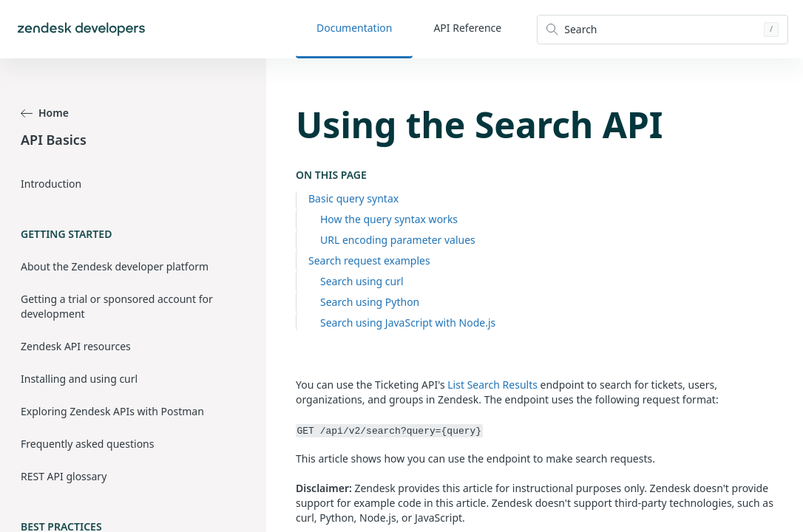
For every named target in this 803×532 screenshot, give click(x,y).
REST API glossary (64, 476)
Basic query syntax (353, 198)
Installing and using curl (79, 379)
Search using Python (370, 302)
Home (45, 113)
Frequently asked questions (87, 444)
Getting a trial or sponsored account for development (117, 306)
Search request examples (369, 260)
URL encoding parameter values (398, 240)
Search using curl (362, 281)
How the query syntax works (389, 219)
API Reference (467, 28)
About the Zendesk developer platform (115, 266)
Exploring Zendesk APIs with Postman (112, 411)
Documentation (354, 28)
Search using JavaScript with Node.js (408, 323)
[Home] (81, 29)
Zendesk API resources (76, 346)
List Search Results (492, 385)
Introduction (51, 184)
